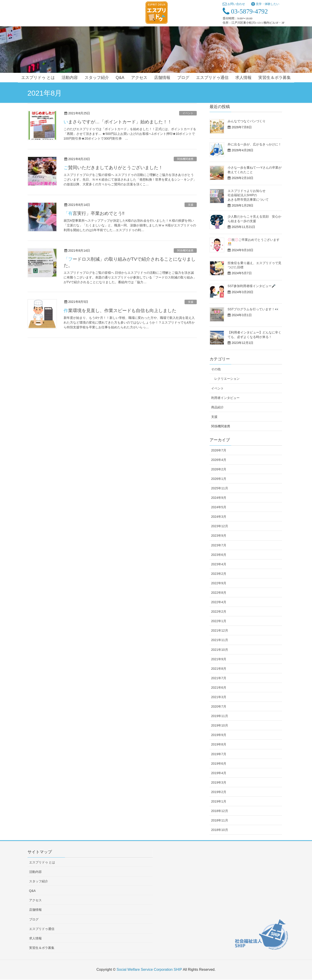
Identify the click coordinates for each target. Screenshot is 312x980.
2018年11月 (220, 820)
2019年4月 (219, 773)
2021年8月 (219, 669)
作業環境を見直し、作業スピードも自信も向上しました (120, 311)
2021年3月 (219, 697)
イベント (188, 113)
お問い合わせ (234, 4)
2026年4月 (219, 460)
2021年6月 (219, 688)
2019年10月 (220, 725)
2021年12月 (220, 630)
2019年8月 (219, 744)
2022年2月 (219, 612)
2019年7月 (219, 754)
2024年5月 (219, 507)
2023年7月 (219, 545)
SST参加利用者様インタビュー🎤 (252, 286)
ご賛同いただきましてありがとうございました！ (113, 168)
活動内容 (35, 872)
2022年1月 (219, 621)
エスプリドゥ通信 (42, 929)
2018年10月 (220, 830)
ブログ (34, 919)
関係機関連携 (185, 159)
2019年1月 (219, 801)
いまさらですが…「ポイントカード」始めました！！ (118, 122)
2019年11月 (220, 716)
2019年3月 (219, 782)
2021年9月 (219, 659)
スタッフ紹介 (39, 881)
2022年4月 (219, 602)
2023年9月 (219, 536)
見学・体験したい (265, 4)
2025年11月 (220, 488)
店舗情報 (35, 910)
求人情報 (35, 938)
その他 (216, 369)
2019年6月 (219, 764)
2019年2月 (219, 792)
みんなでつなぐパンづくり (247, 121)
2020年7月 (219, 706)
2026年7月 (219, 450)
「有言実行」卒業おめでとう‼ (94, 213)
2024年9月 (219, 498)
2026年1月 (219, 479)
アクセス (35, 900)
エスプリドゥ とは (42, 862)
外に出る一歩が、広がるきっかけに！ (254, 144)
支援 (191, 205)
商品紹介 (217, 407)
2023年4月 (219, 564)
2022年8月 (219, 593)
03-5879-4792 (245, 11)
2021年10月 (220, 650)
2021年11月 (220, 640)
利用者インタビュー (225, 398)
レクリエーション (227, 379)
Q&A (32, 891)
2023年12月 (220, 526)
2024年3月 (219, 517)
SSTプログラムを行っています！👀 (253, 309)
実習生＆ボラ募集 (42, 948)
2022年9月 (219, 583)
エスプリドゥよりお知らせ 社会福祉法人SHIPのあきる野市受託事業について (248, 195)
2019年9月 (219, 735)
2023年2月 (219, 574)
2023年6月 (219, 555)
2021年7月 (219, 678)
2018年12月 (220, 811)
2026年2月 (219, 469)
